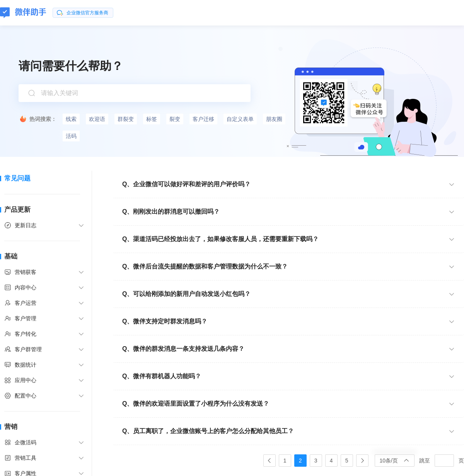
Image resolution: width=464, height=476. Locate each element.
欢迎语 (97, 119)
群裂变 (126, 119)
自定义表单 (240, 119)
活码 (71, 136)
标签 (152, 119)
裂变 (175, 119)
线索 (71, 119)
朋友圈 (274, 119)
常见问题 (17, 178)
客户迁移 (203, 119)
